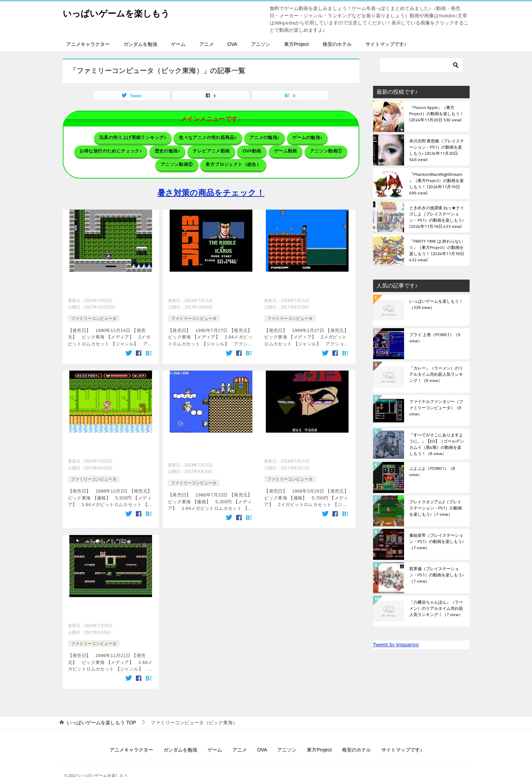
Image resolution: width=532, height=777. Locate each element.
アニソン (261, 44)
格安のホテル (337, 44)
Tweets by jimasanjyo (396, 645)
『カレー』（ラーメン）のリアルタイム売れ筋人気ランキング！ (436, 375)
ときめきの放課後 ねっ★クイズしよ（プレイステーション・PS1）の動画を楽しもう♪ (437, 217)
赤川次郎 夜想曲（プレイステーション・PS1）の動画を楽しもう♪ (437, 150)
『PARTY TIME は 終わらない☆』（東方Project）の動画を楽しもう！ (437, 250)
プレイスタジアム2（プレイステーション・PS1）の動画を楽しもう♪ (436, 508)
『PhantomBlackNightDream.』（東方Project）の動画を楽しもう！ (436, 183)
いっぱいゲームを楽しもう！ (436, 305)
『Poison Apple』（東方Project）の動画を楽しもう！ (436, 114)
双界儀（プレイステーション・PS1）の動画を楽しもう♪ (437, 575)
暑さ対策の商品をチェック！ (211, 186)
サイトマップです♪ (386, 44)
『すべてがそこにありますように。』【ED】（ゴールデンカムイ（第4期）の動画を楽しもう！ (437, 444)
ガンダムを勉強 (140, 44)
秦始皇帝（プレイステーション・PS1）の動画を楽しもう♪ (437, 542)
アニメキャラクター (88, 44)
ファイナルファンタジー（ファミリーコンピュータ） (436, 408)
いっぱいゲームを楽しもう (127, 12)
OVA (233, 44)
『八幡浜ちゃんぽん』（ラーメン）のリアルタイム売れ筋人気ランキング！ (436, 609)
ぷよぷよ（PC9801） (432, 472)
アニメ (207, 44)
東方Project (297, 44)
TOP (101, 708)
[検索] (421, 65)
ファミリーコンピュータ (94, 309)
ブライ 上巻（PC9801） (435, 338)
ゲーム (178, 44)
